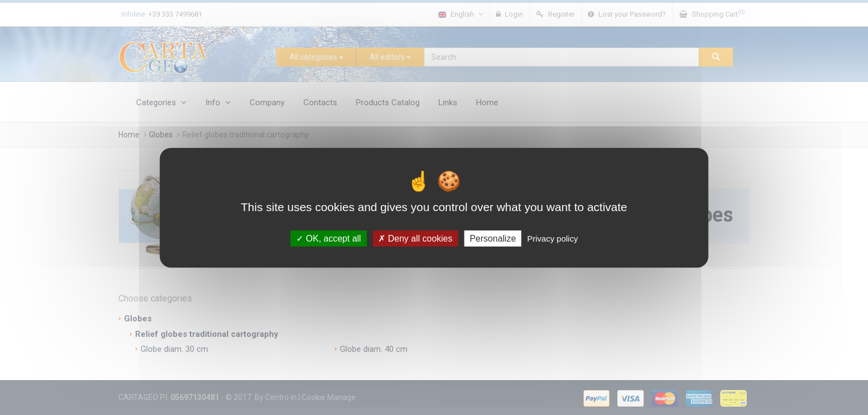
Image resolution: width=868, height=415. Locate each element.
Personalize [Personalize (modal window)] (493, 238)
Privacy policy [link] (552, 238)
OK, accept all (329, 238)
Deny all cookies (415, 238)
